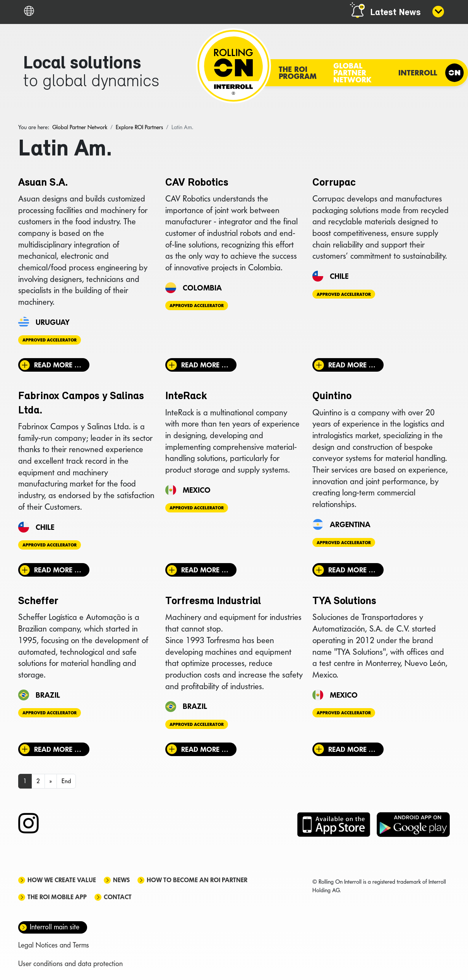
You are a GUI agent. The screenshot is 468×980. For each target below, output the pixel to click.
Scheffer (38, 601)
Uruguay (53, 322)
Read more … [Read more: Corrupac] (352, 365)
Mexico (197, 490)
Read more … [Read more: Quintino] (352, 570)
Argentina (350, 524)
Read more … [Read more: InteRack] (205, 570)
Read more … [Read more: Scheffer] (58, 749)
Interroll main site (55, 927)
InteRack (186, 396)
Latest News (395, 13)
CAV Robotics (197, 183)
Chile (339, 276)
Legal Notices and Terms (54, 945)
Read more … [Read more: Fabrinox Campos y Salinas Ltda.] (58, 570)
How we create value (62, 880)
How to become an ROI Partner (197, 880)
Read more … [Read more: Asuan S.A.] (58, 365)
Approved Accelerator (50, 340)
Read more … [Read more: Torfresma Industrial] (205, 749)
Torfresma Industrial (213, 601)
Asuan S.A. (43, 183)
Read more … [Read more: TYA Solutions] (352, 749)
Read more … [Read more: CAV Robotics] (205, 365)
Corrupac (334, 183)
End (66, 781)
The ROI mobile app (57, 897)
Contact (118, 897)
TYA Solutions (344, 601)
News (121, 880)
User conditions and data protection (70, 964)
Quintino (332, 396)
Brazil (48, 695)
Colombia (202, 288)
